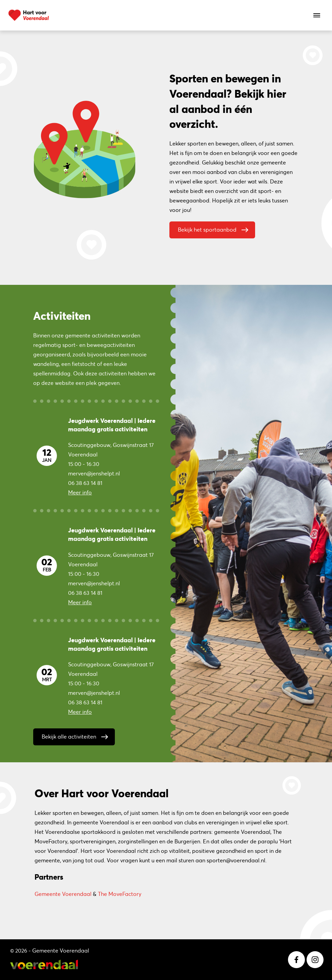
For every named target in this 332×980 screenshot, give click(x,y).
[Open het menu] (317, 15)
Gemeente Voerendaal (63, 894)
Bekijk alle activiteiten (77, 735)
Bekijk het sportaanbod (215, 228)
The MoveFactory (120, 894)
